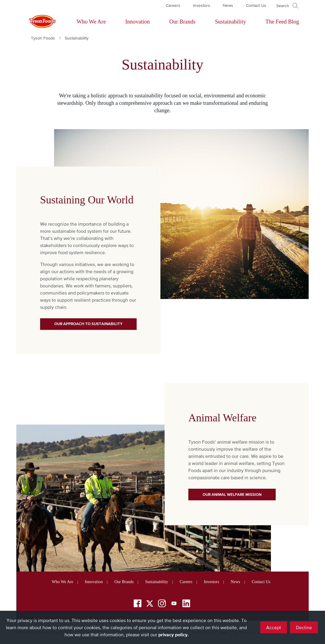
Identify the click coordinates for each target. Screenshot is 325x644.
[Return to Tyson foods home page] (37, 22)
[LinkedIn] (186, 604)
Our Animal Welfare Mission (232, 495)
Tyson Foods (43, 38)
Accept (274, 627)
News (228, 5)
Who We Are (91, 22)
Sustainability (230, 22)
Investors (202, 5)
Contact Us (256, 5)
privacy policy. (173, 634)
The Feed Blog (282, 22)
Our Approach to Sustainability (88, 324)
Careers (173, 5)
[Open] (287, 6)
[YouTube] (174, 604)
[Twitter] (150, 603)
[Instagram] (162, 604)
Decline (304, 627)
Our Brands (182, 22)
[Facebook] (138, 604)
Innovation (138, 22)
